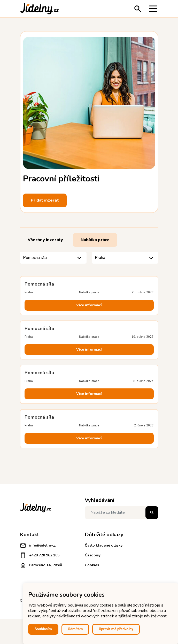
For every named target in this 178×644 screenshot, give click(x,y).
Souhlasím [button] (43, 629)
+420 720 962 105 (40, 555)
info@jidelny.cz (38, 546)
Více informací (89, 305)
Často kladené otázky (104, 545)
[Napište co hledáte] (121, 513)
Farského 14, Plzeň (41, 565)
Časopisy (93, 555)
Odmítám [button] (75, 629)
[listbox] (53, 258)
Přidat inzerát (45, 200)
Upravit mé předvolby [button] (116, 629)
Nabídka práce (95, 240)
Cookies (92, 565)
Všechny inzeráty (45, 240)
